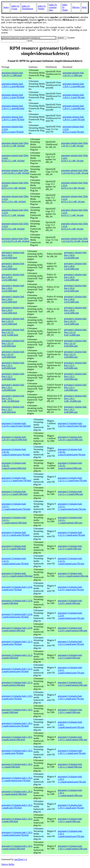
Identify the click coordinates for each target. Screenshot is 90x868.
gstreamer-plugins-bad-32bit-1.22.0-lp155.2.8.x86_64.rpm (75, 240)
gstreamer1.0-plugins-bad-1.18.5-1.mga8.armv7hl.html (17, 697)
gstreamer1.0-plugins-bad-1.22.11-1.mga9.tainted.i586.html (17, 575)
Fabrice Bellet (8, 864)
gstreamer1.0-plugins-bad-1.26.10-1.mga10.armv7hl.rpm (72, 425)
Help (84, 7)
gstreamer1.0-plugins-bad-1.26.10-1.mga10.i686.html (14, 438)
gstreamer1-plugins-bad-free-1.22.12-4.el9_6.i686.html (13, 332)
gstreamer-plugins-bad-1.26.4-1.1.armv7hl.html (13, 118)
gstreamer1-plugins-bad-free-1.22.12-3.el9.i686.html (13, 354)
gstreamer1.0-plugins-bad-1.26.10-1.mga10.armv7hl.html (16, 425)
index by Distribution (27, 7)
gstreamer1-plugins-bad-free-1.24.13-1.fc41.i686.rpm (75, 321)
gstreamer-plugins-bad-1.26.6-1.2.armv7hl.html (13, 96)
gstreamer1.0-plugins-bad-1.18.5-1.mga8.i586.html (17, 711)
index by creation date (53, 7)
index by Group (15, 7)
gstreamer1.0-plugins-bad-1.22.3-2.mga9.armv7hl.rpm (71, 643)
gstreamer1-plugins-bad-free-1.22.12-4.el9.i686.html (13, 343)
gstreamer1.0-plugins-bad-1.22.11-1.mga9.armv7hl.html (15, 534)
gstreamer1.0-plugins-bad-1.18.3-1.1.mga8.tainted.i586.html (17, 793)
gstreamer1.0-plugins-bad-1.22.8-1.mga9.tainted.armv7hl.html (17, 616)
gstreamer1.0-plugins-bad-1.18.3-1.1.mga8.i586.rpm (70, 766)
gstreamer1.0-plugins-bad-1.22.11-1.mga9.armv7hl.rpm (71, 534)
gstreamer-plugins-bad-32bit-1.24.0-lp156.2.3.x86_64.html (15, 172)
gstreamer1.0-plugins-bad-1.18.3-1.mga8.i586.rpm (70, 820)
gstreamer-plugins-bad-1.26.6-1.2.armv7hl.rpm (74, 96)
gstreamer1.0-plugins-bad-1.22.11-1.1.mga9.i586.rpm (70, 493)
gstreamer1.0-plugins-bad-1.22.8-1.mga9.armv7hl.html (17, 588)
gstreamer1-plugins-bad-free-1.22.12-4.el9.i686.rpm (75, 343)
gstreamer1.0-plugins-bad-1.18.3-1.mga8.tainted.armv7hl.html (17, 834)
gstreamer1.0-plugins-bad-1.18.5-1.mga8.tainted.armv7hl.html (17, 725)
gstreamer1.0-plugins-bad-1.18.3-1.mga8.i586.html (17, 820)
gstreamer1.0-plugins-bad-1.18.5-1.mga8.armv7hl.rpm (71, 697)
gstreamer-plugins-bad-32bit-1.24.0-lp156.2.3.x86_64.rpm (75, 172)
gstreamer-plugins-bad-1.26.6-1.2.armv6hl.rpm (74, 85)
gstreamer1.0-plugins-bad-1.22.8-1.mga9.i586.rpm (70, 602)
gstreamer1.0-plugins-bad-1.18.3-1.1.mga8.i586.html (17, 766)
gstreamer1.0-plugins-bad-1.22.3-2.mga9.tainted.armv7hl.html (17, 670)
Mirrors (76, 7)
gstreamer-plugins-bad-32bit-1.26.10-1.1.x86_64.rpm (75, 144)
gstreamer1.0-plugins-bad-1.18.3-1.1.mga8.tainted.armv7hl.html (17, 779)
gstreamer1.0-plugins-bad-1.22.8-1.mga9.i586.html (17, 602)
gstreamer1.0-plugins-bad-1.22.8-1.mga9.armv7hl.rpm (71, 588)
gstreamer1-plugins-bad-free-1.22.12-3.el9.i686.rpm (75, 354)
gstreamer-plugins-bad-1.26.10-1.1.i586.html (12, 74)
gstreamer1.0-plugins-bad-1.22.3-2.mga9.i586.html (17, 656)
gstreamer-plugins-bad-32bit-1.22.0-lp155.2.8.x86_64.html (15, 240)
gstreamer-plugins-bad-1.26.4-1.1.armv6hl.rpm (74, 107)
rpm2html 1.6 (21, 859)
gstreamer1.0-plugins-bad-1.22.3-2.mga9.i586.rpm (70, 656)
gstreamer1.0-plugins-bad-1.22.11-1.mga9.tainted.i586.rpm (73, 575)
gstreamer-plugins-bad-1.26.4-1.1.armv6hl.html (13, 107)
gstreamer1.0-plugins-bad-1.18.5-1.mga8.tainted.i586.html (17, 738)
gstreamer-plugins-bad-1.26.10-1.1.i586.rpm (73, 74)
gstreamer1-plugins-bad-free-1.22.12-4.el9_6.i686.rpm (75, 332)
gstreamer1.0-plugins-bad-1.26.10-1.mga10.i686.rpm (70, 438)
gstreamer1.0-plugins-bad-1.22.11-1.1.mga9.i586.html (15, 493)
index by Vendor (42, 7)
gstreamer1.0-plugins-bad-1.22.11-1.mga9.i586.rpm (70, 547)
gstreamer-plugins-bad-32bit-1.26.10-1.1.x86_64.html (15, 144)
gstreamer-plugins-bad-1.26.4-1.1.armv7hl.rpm (74, 118)
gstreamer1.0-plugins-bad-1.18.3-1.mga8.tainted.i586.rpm (72, 847)
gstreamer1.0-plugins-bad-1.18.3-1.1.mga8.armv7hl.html (17, 752)
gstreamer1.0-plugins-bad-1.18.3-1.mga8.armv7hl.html (17, 806)
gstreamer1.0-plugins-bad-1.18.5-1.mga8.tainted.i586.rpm (72, 738)
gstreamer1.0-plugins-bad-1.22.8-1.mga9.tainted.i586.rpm (72, 629)
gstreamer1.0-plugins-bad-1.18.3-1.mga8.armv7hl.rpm (71, 806)
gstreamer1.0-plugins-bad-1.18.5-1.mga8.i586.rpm (70, 711)
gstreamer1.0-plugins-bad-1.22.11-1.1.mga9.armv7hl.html (16, 479)
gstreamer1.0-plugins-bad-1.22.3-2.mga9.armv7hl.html (17, 643)
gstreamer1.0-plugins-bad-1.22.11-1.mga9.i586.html (14, 547)
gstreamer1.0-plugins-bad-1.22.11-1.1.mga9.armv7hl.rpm (72, 479)
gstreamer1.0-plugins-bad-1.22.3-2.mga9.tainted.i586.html (17, 684)
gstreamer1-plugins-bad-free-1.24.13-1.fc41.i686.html (13, 321)
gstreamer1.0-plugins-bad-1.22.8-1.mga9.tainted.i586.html (17, 629)
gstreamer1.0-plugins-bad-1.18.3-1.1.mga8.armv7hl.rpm (72, 752)
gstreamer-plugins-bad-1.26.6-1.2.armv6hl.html (13, 85)
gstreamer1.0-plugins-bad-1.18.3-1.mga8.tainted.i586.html (17, 847)
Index (6, 7)
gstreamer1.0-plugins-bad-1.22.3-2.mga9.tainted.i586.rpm (72, 684)
